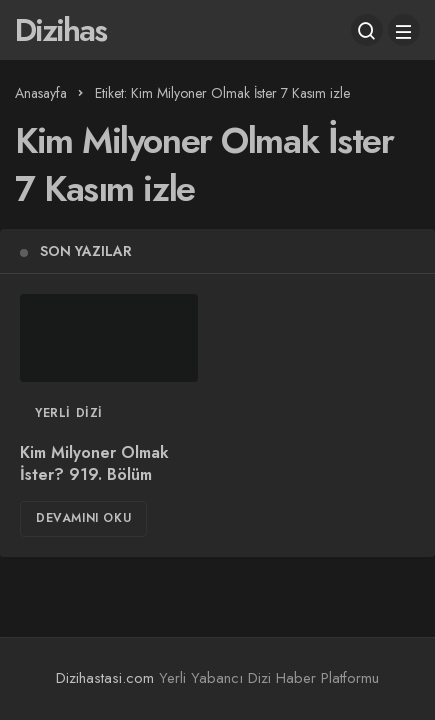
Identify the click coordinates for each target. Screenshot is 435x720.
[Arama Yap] (367, 30)
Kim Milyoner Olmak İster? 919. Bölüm (94, 463)
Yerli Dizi (69, 413)
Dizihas (60, 30)
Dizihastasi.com (105, 678)
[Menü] (404, 30)
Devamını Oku (83, 518)
